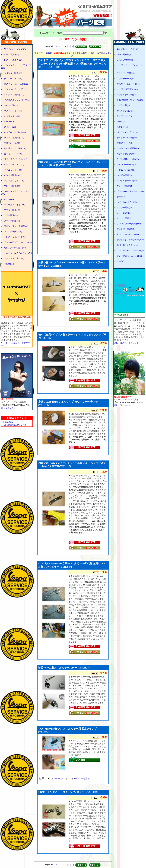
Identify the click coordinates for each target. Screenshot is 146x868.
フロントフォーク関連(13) (129, 224)
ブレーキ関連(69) (12, 186)
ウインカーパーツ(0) (126, 164)
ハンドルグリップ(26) (14, 181)
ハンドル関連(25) (125, 175)
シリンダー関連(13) (126, 73)
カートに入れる (60, 778)
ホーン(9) (121, 197)
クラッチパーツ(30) (13, 78)
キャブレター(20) (125, 116)
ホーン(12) (9, 199)
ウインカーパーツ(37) (14, 164)
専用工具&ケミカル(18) (127, 245)
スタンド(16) (123, 127)
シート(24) (122, 121)
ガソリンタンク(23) (126, 154)
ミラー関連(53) (11, 215)
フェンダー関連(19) (13, 232)
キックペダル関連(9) (126, 95)
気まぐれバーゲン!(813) (15, 49)
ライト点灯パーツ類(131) (16, 159)
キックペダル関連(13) (14, 95)
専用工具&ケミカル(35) (15, 248)
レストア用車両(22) (13, 60)
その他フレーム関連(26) (15, 148)
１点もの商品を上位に (85, 53)
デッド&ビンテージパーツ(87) (18, 242)
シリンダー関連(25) (13, 73)
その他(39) (9, 264)
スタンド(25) (10, 127)
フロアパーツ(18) (125, 143)
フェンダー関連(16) (126, 229)
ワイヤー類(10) (124, 105)
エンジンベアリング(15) (15, 89)
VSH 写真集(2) (11, 54)
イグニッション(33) (126, 170)
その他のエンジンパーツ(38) (17, 100)
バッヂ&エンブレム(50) (127, 132)
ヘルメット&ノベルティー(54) (18, 253)
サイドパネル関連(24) (14, 138)
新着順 (49, 53)
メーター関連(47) (12, 221)
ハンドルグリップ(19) (127, 181)
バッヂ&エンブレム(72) (15, 132)
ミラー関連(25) (124, 213)
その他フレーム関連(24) (128, 148)
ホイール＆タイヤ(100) (15, 205)
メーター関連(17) (125, 218)
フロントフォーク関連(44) (16, 226)
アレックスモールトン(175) (129, 256)
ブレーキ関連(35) (125, 186)
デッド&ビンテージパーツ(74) (131, 240)
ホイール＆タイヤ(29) (127, 202)
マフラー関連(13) (125, 207)
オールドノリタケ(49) (14, 258)
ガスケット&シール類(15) (129, 84)
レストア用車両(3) (125, 60)
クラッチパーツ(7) (125, 78)
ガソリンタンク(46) (13, 154)
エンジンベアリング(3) (127, 89)
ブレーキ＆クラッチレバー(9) (130, 191)
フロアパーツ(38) (12, 143)
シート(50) (9, 121)
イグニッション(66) (13, 170)
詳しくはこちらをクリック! (127, 343)
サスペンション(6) (125, 111)
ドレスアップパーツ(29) (128, 234)
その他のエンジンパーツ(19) (130, 100)
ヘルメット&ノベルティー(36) (131, 250)
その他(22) (122, 261)
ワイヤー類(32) (11, 105)
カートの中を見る (81, 778)
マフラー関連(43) (12, 210)
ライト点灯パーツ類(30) (128, 159)
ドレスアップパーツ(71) (15, 237)
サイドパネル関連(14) (127, 138)
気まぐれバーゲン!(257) (128, 49)
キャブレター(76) (12, 116)
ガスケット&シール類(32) (16, 84)
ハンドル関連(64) (12, 175)
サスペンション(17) (13, 111)
